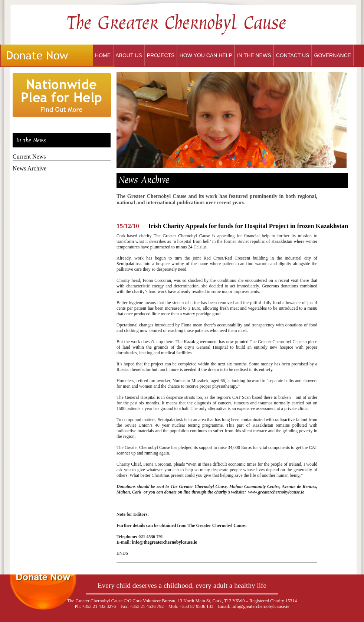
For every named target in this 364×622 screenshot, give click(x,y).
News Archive (29, 168)
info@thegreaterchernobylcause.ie (165, 542)
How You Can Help (206, 55)
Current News (29, 157)
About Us (129, 55)
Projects (161, 55)
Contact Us (293, 55)
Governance (333, 55)
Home (103, 55)
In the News (254, 55)
